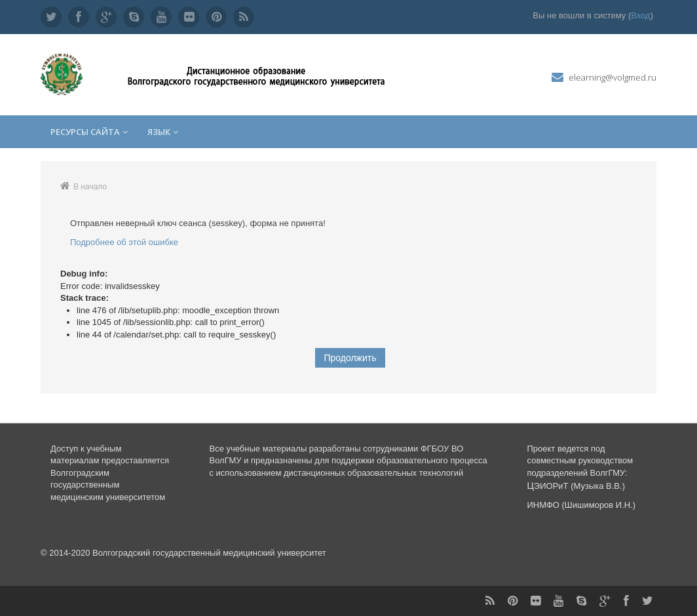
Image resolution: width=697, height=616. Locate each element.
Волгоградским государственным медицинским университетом (108, 485)
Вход (640, 15)
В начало (90, 187)
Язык (163, 132)
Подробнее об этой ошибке (124, 242)
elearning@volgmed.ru (612, 77)
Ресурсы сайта (89, 132)
